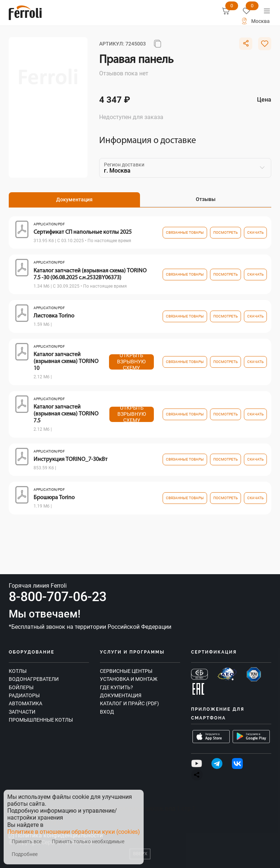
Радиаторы (24, 695)
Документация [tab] (74, 200)
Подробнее (25, 854)
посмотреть (225, 232)
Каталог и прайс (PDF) (129, 703)
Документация (121, 695)
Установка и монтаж (129, 679)
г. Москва (117, 171)
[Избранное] (246, 11)
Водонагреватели (34, 679)
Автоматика (26, 703)
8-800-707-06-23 (58, 597)
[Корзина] (226, 11)
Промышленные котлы (41, 720)
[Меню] (267, 11)
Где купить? (116, 687)
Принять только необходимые (88, 842)
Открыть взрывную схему (131, 362)
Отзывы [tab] (206, 199)
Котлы (18, 671)
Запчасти (22, 712)
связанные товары (185, 232)
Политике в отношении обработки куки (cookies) (74, 832)
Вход (107, 712)
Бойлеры (21, 687)
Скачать (255, 232)
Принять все (27, 842)
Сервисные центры (126, 671)
